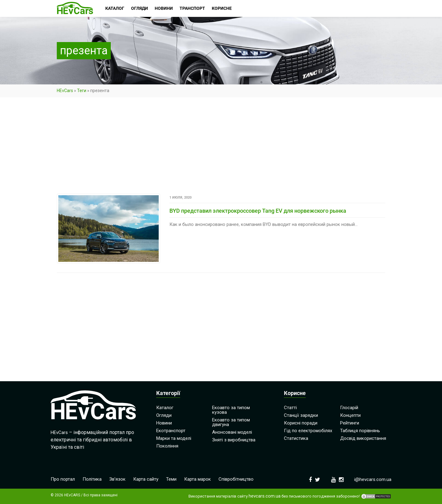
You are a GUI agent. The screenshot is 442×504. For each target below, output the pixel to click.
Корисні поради (301, 423)
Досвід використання (363, 438)
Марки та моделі (174, 438)
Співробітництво (236, 479)
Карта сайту (146, 479)
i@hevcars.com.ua (373, 479)
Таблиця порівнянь (360, 431)
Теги (82, 91)
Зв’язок (117, 479)
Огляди (164, 415)
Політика (92, 479)
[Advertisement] (221, 148)
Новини (164, 423)
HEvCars (65, 91)
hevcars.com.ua (265, 496)
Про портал (63, 479)
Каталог (165, 408)
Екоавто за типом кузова (231, 410)
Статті (290, 408)
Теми (171, 479)
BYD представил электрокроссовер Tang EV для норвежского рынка (258, 211)
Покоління (167, 446)
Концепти (350, 415)
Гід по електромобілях (308, 431)
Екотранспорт (171, 431)
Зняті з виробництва (234, 440)
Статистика (296, 438)
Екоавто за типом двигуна (231, 422)
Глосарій (349, 408)
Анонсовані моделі (232, 432)
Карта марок (198, 479)
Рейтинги (350, 423)
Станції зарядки (301, 415)
